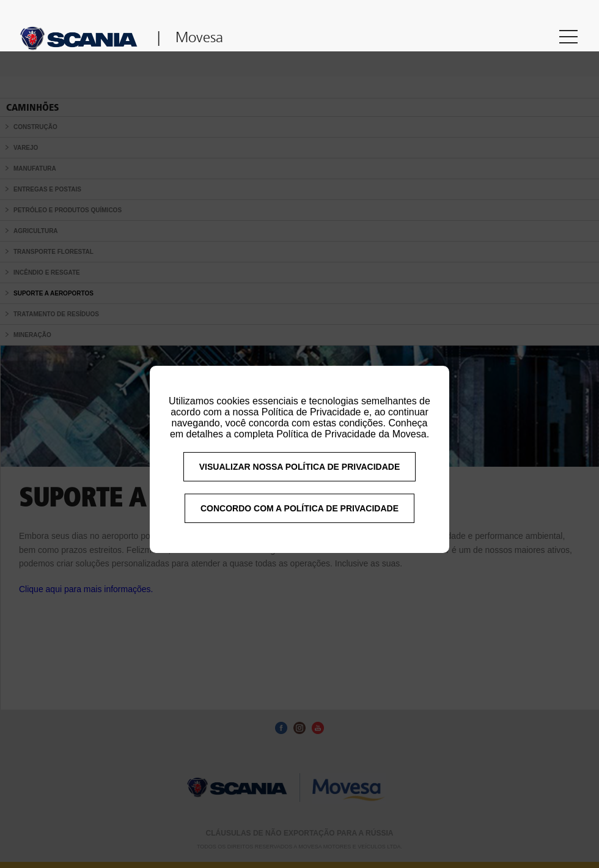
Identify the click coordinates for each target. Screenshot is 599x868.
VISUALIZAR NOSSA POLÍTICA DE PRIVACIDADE (300, 477)
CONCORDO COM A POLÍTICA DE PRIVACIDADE (299, 519)
